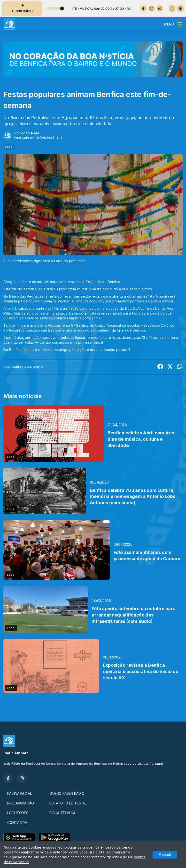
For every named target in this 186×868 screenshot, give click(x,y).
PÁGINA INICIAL (19, 793)
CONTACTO (17, 823)
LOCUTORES (18, 813)
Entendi (165, 855)
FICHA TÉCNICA (62, 813)
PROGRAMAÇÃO (21, 803)
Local (9, 147)
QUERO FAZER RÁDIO (67, 793)
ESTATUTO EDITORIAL (68, 803)
